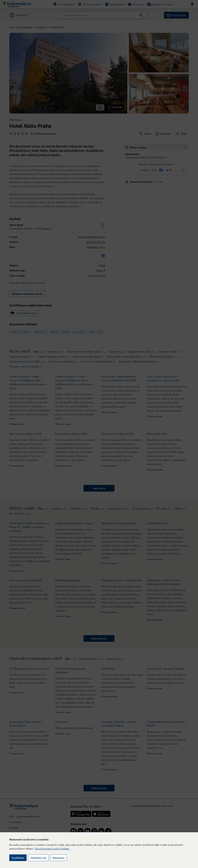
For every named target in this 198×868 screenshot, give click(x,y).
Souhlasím (18, 858)
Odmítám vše (38, 858)
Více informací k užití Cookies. (52, 849)
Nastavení (58, 858)
